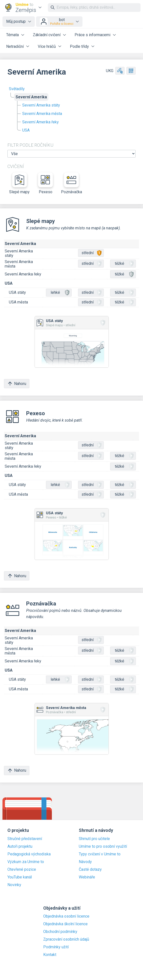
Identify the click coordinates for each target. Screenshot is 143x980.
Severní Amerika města (42, 114)
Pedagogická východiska (29, 854)
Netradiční (15, 46)
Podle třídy (79, 46)
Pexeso (45, 183)
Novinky (14, 885)
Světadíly (17, 89)
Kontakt (50, 955)
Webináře (87, 877)
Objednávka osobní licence (66, 916)
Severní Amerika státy (41, 105)
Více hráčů (47, 46)
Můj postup (16, 21)
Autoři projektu (20, 846)
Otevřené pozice (22, 870)
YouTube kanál (20, 877)
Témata (12, 35)
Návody (85, 862)
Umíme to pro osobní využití (103, 846)
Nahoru (17, 384)
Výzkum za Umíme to (26, 862)
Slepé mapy (19, 183)
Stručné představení (25, 839)
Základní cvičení (47, 35)
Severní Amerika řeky (41, 122)
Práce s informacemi (92, 35)
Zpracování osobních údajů (66, 939)
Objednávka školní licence (65, 924)
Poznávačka (71, 183)
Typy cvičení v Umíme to (100, 854)
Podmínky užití (56, 947)
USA (26, 130)
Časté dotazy (90, 870)
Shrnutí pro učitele (94, 839)
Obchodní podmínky (60, 932)
